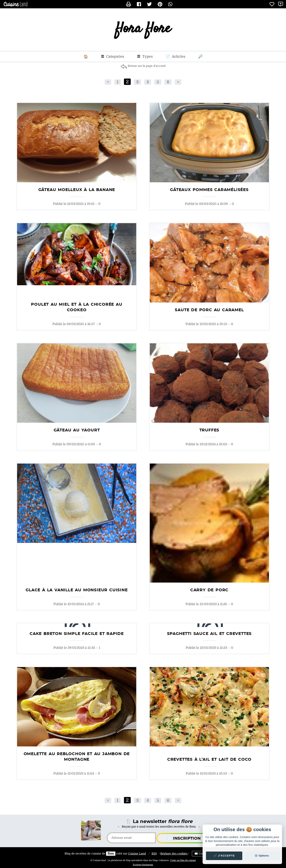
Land (137, 854)
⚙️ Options (262, 856)
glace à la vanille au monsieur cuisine (77, 590)
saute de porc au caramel (209, 310)
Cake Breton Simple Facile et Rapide (77, 634)
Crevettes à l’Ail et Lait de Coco (209, 759)
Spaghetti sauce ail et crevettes (209, 634)
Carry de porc (209, 590)
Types (145, 57)
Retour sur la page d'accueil (147, 66)
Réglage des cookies (174, 854)
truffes (209, 430)
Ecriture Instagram (143, 865)
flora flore (143, 30)
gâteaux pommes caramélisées (209, 190)
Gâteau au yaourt (77, 430)
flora (111, 854)
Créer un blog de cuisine (183, 860)
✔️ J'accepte (224, 856)
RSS (154, 854)
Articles (175, 57)
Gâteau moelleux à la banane (77, 190)
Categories (113, 57)
